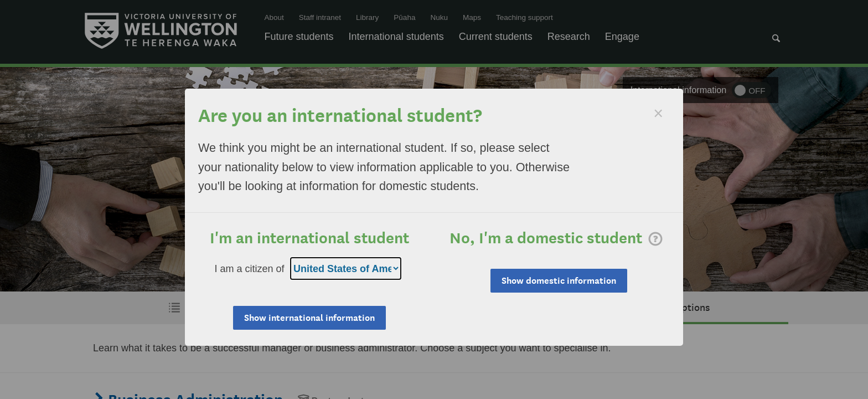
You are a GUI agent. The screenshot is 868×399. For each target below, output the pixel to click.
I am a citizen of (250, 269)
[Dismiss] (658, 113)
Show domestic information (559, 281)
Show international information (309, 318)
